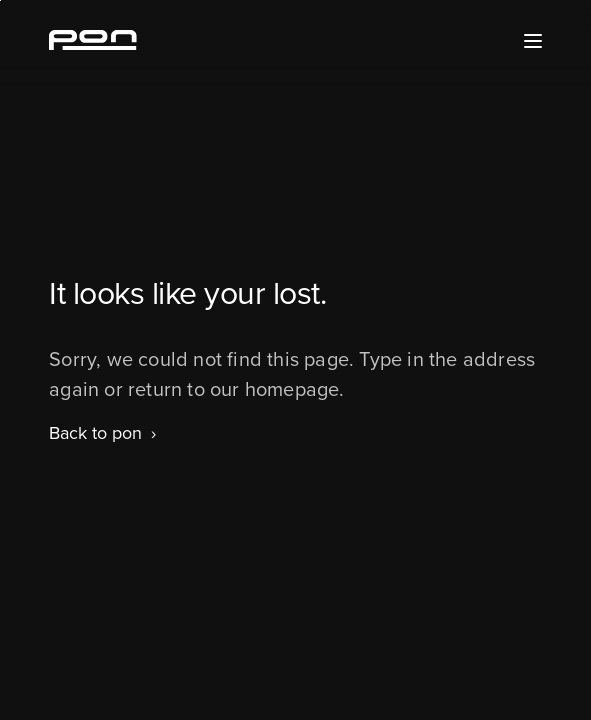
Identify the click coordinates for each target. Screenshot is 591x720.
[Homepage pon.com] (93, 44)
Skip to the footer (0, 0)
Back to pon (95, 433)
